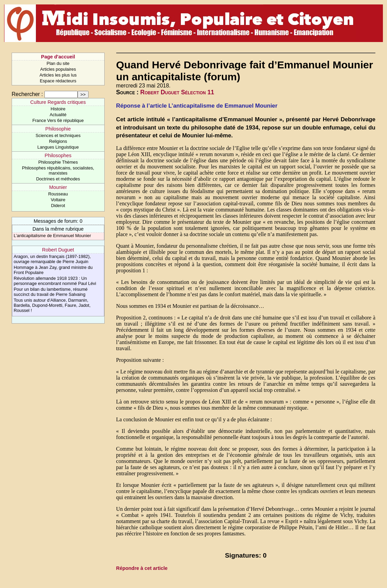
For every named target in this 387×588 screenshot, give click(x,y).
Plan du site (58, 63)
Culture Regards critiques (58, 102)
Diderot (58, 206)
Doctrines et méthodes (58, 179)
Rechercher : (27, 94)
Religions (58, 141)
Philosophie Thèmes (58, 162)
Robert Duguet (58, 250)
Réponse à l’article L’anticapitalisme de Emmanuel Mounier (197, 106)
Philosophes (58, 155)
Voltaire (58, 200)
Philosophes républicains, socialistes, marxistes (58, 170)
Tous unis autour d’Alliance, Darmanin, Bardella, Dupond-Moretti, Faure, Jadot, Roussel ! (52, 305)
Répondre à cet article (142, 568)
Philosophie (58, 129)
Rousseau (58, 194)
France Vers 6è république (58, 120)
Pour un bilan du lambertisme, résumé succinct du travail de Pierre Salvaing (51, 292)
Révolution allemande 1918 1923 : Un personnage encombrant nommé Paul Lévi (55, 281)
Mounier (58, 187)
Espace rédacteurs (58, 81)
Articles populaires (58, 69)
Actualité (58, 115)
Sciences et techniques (58, 135)
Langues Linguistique (58, 147)
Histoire (58, 109)
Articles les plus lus (58, 75)
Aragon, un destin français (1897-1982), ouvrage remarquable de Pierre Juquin (52, 259)
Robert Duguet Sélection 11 (177, 92)
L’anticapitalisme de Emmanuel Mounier (52, 236)
